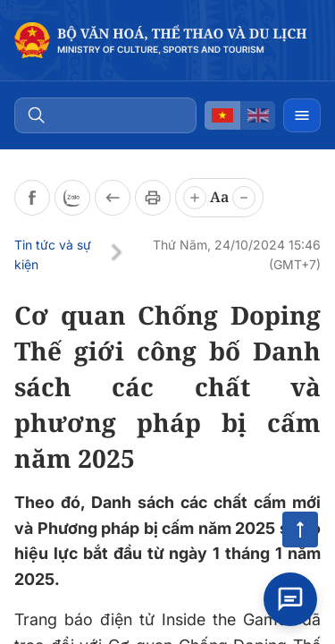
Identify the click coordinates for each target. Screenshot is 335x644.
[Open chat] (290, 599)
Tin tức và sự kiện (53, 254)
